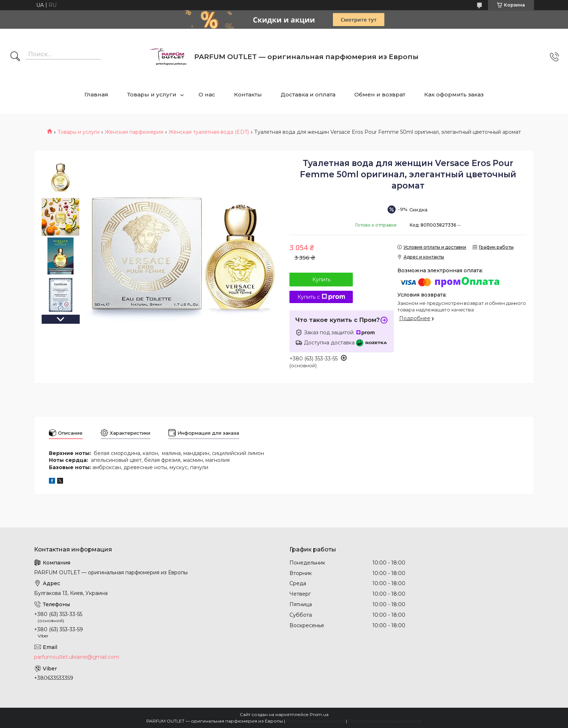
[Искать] (15, 57)
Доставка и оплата (308, 94)
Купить (321, 280)
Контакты (248, 94)
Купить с (321, 297)
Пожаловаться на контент (316, 721)
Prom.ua (319, 714)
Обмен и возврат (380, 94)
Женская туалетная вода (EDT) (209, 132)
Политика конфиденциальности (385, 721)
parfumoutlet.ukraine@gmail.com (77, 657)
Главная (96, 94)
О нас (207, 94)
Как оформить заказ (454, 94)
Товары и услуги (152, 94)
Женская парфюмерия (134, 132)
